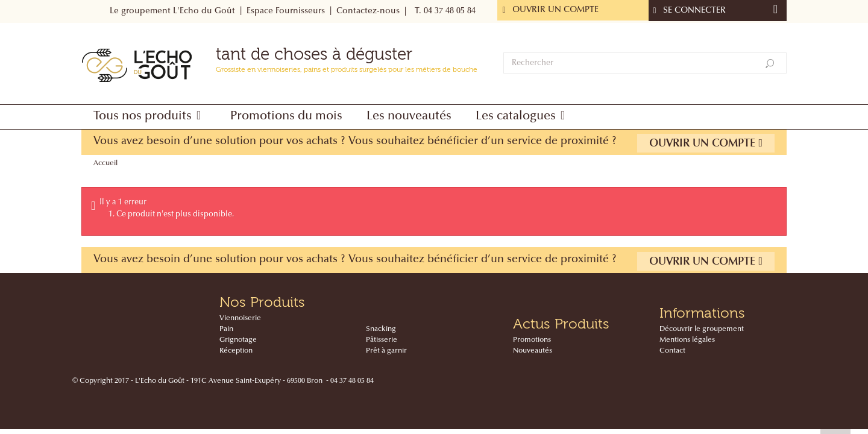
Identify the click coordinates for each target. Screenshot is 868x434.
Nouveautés (533, 351)
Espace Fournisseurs (286, 11)
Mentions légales (687, 340)
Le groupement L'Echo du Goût (172, 11)
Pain (226, 329)
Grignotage (238, 340)
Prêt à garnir (386, 351)
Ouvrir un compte (706, 143)
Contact (672, 351)
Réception (236, 351)
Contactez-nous (368, 11)
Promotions (532, 340)
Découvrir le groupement (702, 329)
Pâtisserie (382, 340)
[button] (150, 117)
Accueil (105, 163)
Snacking (381, 329)
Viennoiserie (240, 318)
